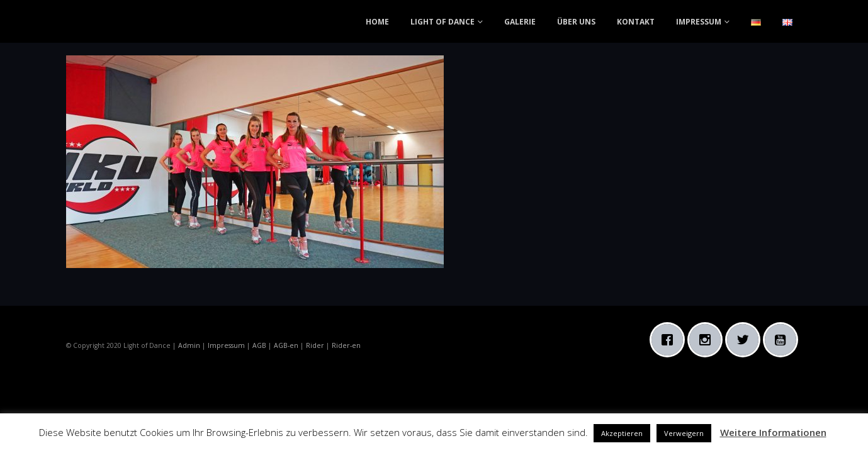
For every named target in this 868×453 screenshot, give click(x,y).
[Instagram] (708, 340)
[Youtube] (784, 340)
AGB (259, 345)
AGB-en (286, 345)
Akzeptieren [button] (622, 433)
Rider (315, 345)
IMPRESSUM (699, 22)
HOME (377, 22)
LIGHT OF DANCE (442, 22)
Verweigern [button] (684, 433)
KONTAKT (636, 22)
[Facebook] (670, 340)
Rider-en (346, 345)
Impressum (226, 345)
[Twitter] (746, 340)
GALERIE (520, 22)
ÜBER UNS (576, 22)
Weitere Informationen (773, 432)
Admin (189, 345)
